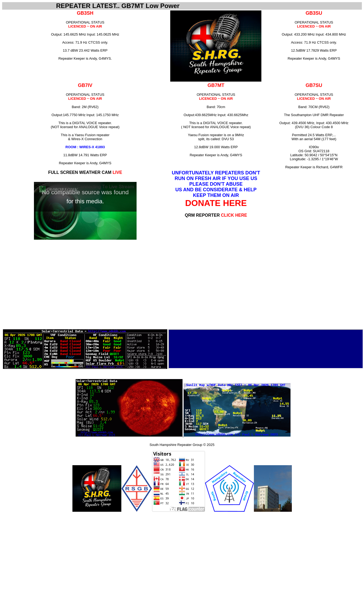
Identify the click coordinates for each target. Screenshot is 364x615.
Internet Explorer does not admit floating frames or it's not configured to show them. (266, 349)
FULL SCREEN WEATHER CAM (85, 172)
